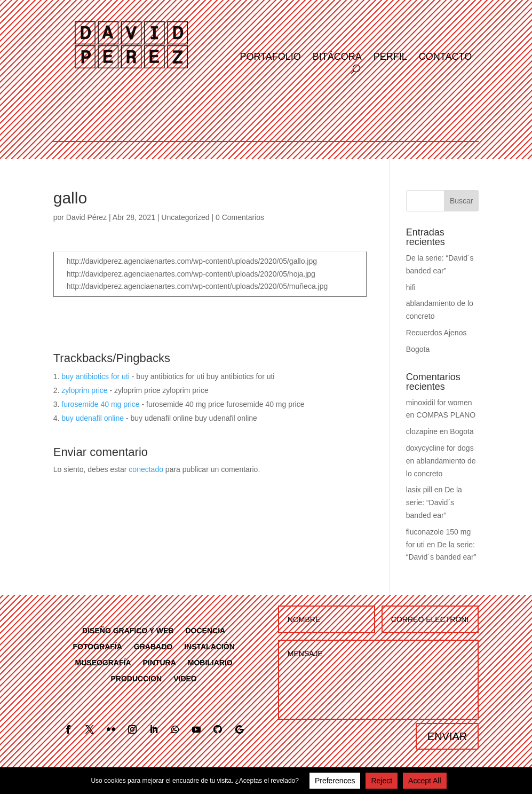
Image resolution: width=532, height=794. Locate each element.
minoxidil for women (439, 403)
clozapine (422, 431)
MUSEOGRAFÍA (103, 662)
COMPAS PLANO (446, 415)
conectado (146, 469)
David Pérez (86, 217)
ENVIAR (447, 736)
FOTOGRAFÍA (98, 646)
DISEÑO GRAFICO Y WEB (128, 630)
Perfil (390, 57)
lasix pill (419, 490)
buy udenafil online (93, 418)
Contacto (445, 57)
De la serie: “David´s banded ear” (434, 502)
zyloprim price (84, 390)
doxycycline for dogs (440, 448)
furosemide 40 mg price (100, 404)
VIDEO (185, 678)
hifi (411, 287)
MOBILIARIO (210, 662)
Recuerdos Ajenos (436, 333)
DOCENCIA (205, 630)
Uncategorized (185, 217)
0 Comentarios (240, 217)
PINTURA (160, 662)
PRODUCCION (137, 678)
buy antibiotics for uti (96, 376)
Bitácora (337, 57)
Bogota (418, 349)
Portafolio (270, 57)
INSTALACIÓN (209, 646)
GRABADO (153, 646)
